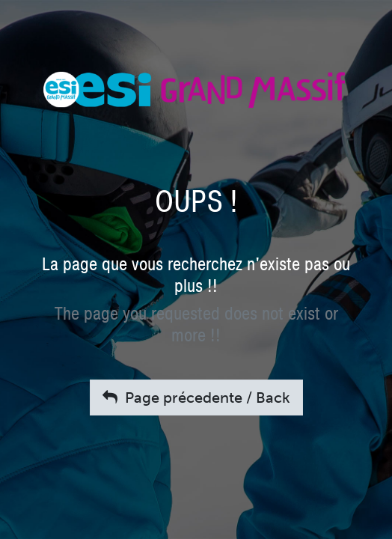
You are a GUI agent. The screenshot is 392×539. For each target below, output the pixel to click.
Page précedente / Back (196, 398)
